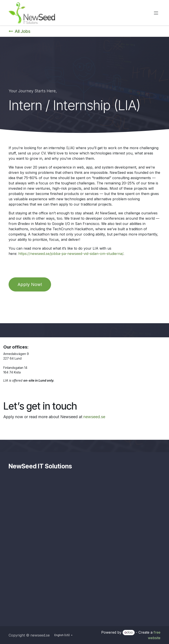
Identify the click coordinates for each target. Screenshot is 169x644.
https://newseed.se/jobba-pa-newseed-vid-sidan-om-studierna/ (71, 254)
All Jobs (19, 31)
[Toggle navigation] (156, 13)
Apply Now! (30, 284)
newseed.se (94, 417)
